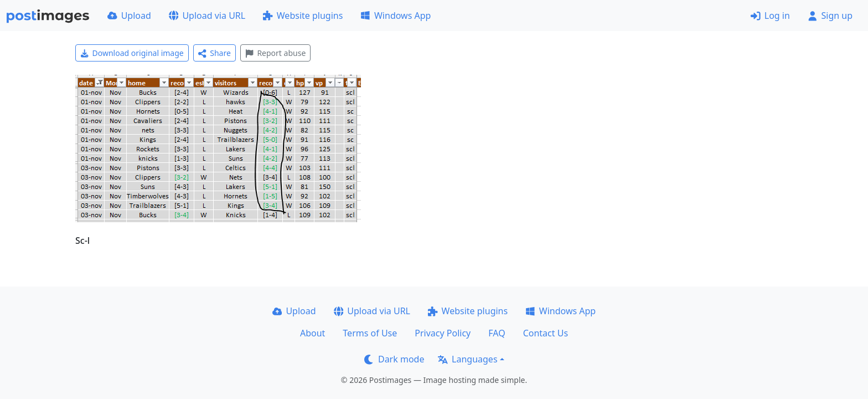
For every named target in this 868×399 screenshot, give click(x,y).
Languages (467, 359)
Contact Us (546, 333)
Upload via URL (207, 16)
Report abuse (275, 53)
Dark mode (394, 359)
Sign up (830, 16)
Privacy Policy (443, 333)
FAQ (497, 333)
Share (215, 53)
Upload (129, 16)
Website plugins (303, 16)
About (312, 333)
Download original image (132, 53)
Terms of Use (370, 333)
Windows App (396, 16)
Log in (770, 16)
